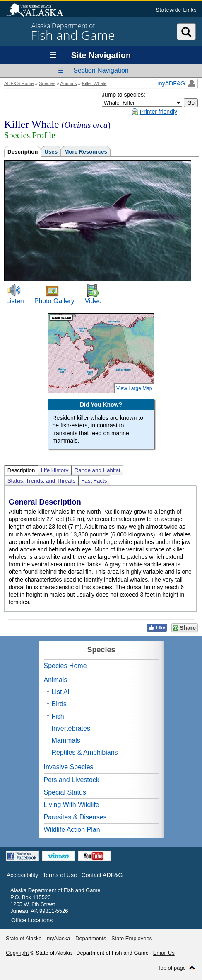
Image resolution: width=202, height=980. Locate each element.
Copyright (17, 953)
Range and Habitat (97, 470)
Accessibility (22, 875)
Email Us (164, 953)
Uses (51, 152)
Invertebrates (71, 728)
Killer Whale (94, 83)
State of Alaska (39, 11)
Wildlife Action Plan (72, 830)
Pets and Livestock (72, 780)
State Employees (132, 938)
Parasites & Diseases (75, 817)
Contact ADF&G (102, 875)
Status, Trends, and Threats (41, 481)
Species (47, 83)
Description (23, 152)
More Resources (86, 152)
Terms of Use (60, 875)
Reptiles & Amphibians (85, 752)
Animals (69, 83)
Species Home (65, 666)
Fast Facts (94, 481)
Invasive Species (69, 767)
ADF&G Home (19, 83)
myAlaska (58, 938)
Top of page (172, 968)
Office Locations (32, 920)
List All (61, 692)
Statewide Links (176, 10)
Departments (91, 938)
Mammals (66, 740)
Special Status (65, 792)
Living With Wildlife (72, 805)
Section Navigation (101, 70)
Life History (55, 470)
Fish (58, 716)
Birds (59, 704)
